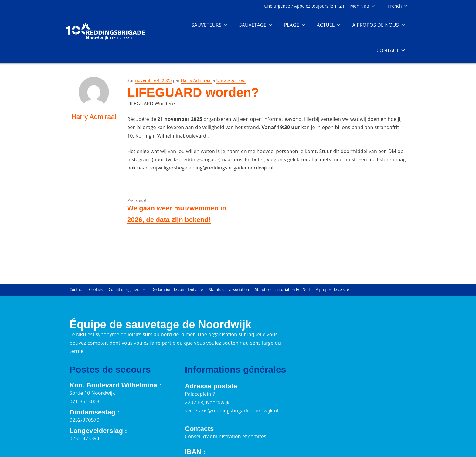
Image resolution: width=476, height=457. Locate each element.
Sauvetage (256, 25)
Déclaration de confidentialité (177, 290)
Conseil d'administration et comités (226, 436)
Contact (391, 50)
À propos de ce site (332, 290)
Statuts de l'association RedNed (282, 290)
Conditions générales (127, 290)
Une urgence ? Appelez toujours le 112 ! (304, 6)
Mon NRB (363, 6)
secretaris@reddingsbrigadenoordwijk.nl (231, 411)
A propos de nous (379, 25)
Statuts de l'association (229, 290)
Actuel (329, 25)
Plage (295, 25)
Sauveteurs (210, 25)
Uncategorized (231, 80)
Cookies (96, 290)
